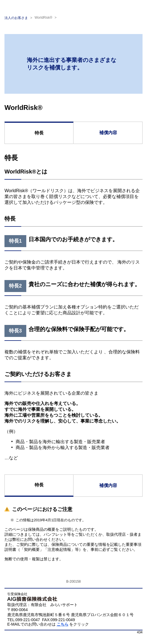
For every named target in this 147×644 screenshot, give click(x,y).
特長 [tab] (39, 133)
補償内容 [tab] (108, 133)
